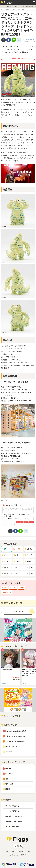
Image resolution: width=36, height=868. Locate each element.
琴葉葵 (8, 789)
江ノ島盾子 (9, 774)
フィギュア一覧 (18, 611)
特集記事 (6, 800)
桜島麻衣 (8, 768)
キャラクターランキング (13, 762)
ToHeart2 (9, 752)
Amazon (21, 588)
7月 (27, 567)
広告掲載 (20, 852)
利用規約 (23, 855)
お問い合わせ (14, 855)
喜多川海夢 (9, 784)
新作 (4, 549)
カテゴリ (28, 549)
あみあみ (5, 588)
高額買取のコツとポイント (15, 816)
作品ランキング (9, 725)
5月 (16, 567)
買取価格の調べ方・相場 (14, 821)
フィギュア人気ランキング (14, 646)
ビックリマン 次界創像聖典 (15, 741)
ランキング (18, 549)
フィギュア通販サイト (13, 806)
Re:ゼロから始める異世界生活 (16, 731)
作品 (16, 555)
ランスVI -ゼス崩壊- (12, 747)
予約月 (5, 567)
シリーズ (5, 555)
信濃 (7, 779)
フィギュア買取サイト (13, 811)
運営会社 (28, 852)
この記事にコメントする (18, 58)
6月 (22, 567)
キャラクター (29, 555)
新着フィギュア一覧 (12, 603)
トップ (3, 6)
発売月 (5, 573)
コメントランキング (11, 716)
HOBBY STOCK (7, 592)
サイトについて (10, 852)
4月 (11, 567)
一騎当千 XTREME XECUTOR (15, 736)
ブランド (17, 561)
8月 (32, 567)
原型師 (28, 561)
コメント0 (32, 40)
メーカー (5, 561)
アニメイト (13, 588)
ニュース (9, 6)
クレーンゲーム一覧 (12, 827)
